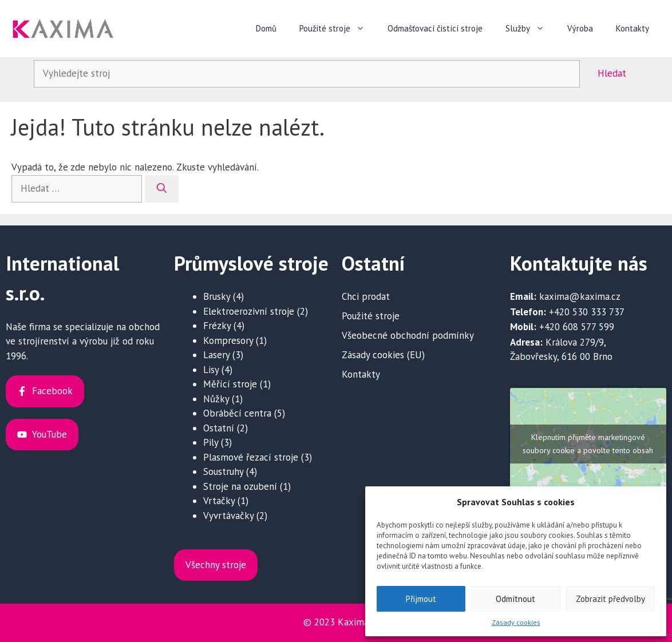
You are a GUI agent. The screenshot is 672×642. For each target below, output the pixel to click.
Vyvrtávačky (228, 516)
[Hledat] (162, 189)
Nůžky (216, 399)
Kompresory (228, 340)
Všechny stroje (216, 565)
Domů (266, 28)
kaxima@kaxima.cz (580, 296)
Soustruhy (223, 471)
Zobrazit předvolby (610, 599)
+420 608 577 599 (577, 327)
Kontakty (633, 28)
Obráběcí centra (237, 413)
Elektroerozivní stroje (249, 311)
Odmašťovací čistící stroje (435, 28)
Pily (211, 442)
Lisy (211, 370)
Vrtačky (219, 501)
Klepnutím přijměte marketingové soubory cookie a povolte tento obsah (588, 444)
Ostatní (219, 428)
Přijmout (421, 599)
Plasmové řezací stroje (251, 457)
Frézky (217, 326)
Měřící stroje (230, 384)
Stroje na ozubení (240, 486)
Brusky (217, 296)
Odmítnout (515, 599)
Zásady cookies (516, 622)
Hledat (612, 73)
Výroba (580, 28)
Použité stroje (338, 29)
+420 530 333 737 (587, 312)
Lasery (216, 355)
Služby (531, 29)
